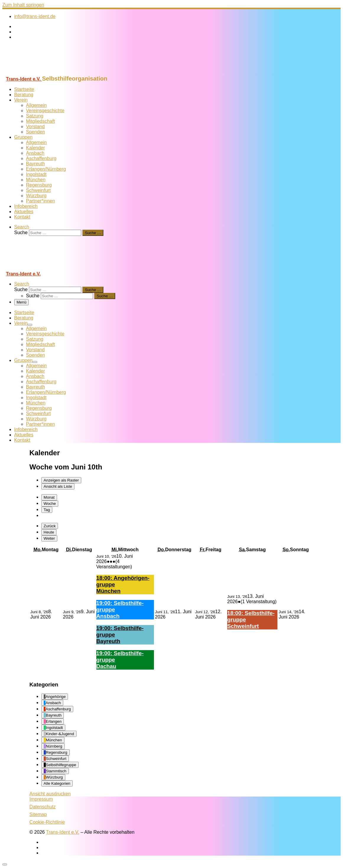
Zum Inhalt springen (23, 5)
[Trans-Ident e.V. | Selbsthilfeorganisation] (39, 72)
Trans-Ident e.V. (63, 832)
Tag (47, 510)
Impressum (41, 799)
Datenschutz (43, 807)
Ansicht (50, 794)
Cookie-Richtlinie (47, 822)
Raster (61, 480)
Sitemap (38, 814)
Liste (58, 486)
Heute (49, 532)
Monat (49, 497)
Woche (50, 504)
